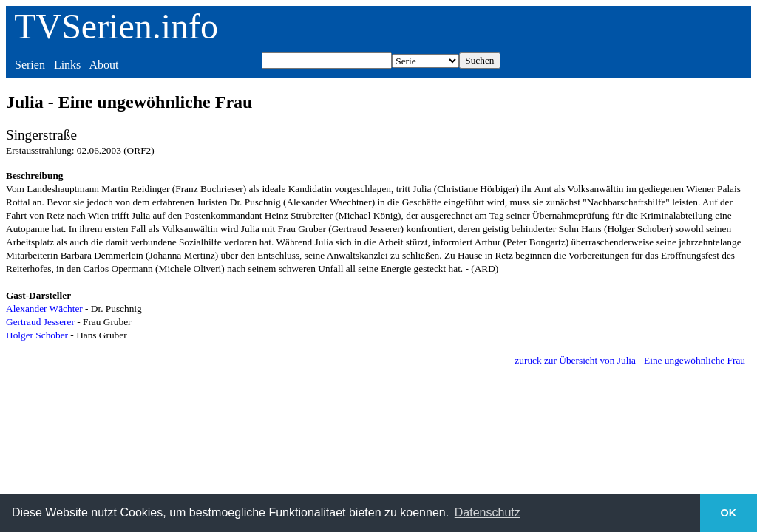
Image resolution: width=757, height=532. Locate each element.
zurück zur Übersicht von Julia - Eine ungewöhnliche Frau (630, 360)
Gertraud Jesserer (40, 322)
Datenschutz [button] (488, 512)
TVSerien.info (116, 26)
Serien (30, 65)
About (103, 65)
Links (67, 65)
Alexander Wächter (44, 308)
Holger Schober (37, 335)
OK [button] (729, 513)
